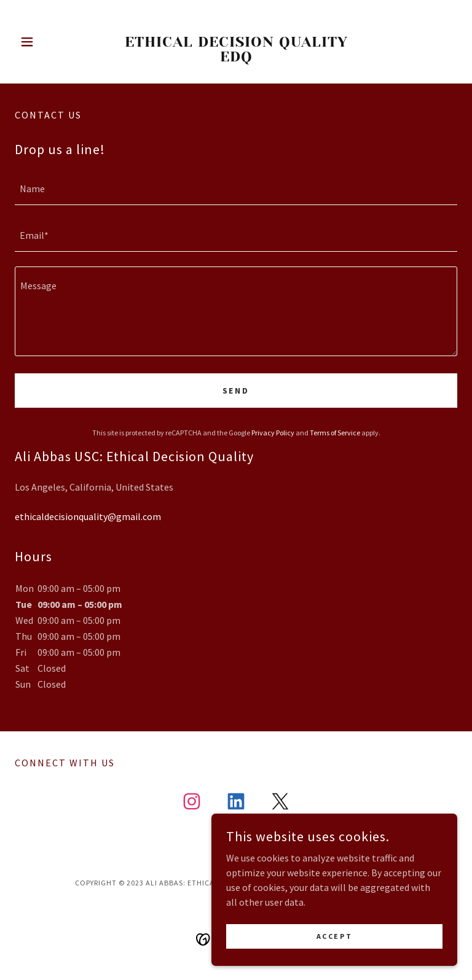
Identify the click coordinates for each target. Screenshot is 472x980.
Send (236, 391)
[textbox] (236, 189)
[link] (236, 58)
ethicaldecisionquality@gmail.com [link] (88, 516)
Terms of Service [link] (335, 433)
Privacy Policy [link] (273, 433)
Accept (334, 936)
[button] (48, 42)
